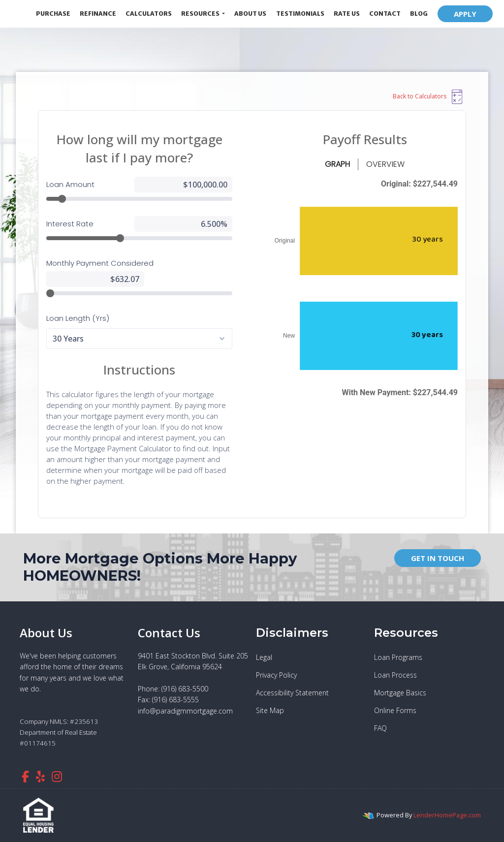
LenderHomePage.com (447, 815)
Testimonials (300, 14)
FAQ (380, 728)
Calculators (149, 14)
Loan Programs (398, 657)
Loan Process (395, 675)
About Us (250, 14)
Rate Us (347, 14)
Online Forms (395, 710)
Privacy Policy (276, 675)
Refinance (98, 14)
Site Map (270, 710)
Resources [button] (201, 14)
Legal (264, 657)
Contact (385, 14)
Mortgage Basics (400, 693)
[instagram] (57, 776)
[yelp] (40, 776)
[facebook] (25, 776)
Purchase (53, 14)
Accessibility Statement (292, 693)
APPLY (465, 14)
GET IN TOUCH (438, 558)
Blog (419, 14)
